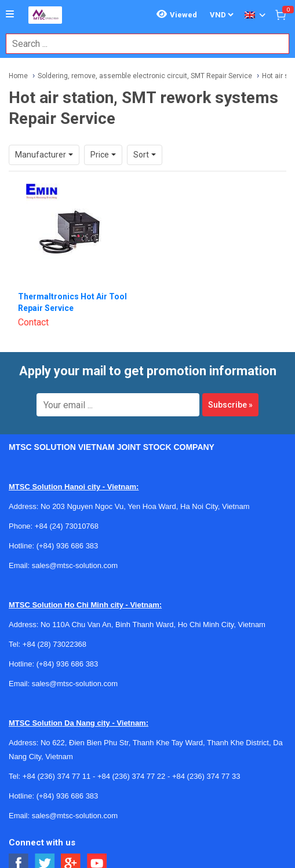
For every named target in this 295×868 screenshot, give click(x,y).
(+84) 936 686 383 (68, 546)
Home (18, 76)
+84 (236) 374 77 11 (57, 776)
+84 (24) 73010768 (67, 526)
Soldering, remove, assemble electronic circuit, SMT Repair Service (145, 76)
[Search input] (141, 44)
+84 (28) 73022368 (54, 644)
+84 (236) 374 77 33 (206, 776)
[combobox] (141, 44)
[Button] (10, 14)
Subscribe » (230, 405)
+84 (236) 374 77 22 (131, 776)
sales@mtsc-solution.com (75, 565)
